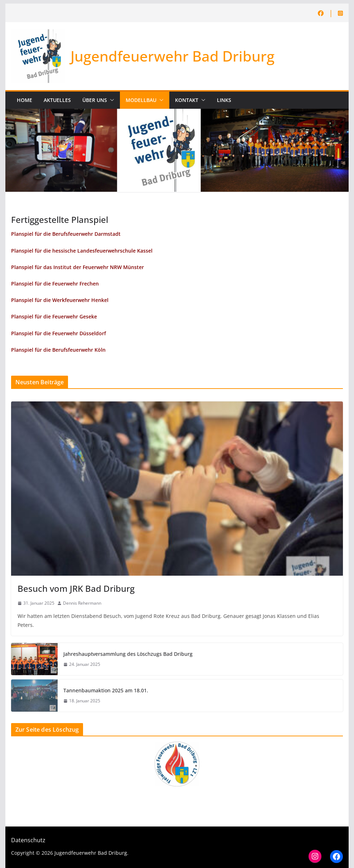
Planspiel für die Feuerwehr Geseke (54, 316)
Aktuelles (57, 100)
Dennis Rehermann (82, 603)
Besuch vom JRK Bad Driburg (76, 588)
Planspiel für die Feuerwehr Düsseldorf (59, 333)
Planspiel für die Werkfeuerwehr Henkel (60, 300)
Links (224, 100)
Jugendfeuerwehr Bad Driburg (173, 56)
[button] (111, 100)
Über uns (95, 100)
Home (25, 100)
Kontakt (187, 100)
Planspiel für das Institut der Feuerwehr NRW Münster (77, 267)
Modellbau (141, 100)
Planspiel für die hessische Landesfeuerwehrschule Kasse (81, 251)
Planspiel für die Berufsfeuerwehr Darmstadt (66, 234)
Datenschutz (28, 840)
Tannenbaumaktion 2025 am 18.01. (106, 690)
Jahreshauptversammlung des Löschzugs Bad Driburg (128, 654)
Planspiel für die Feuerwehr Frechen (55, 284)
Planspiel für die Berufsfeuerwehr (53, 350)
